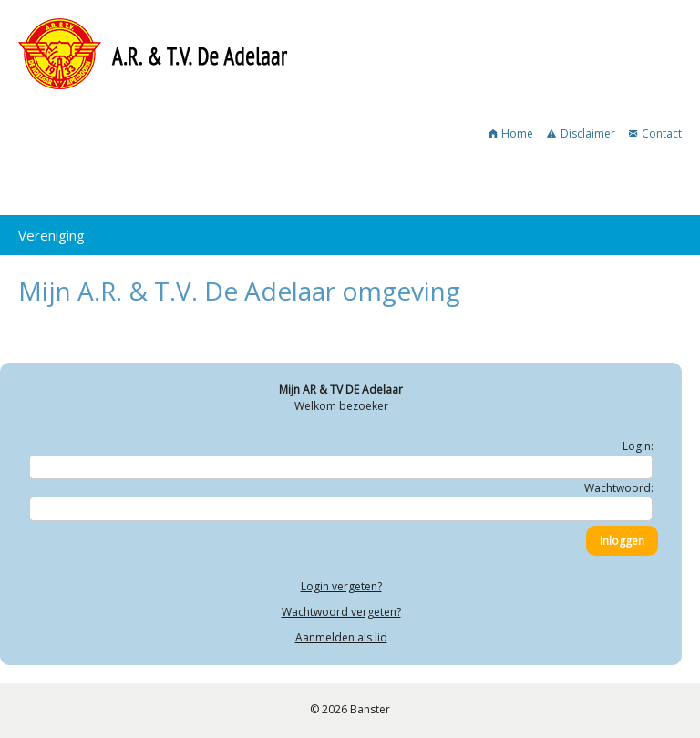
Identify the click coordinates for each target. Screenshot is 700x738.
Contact (655, 133)
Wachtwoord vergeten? (341, 612)
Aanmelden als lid (341, 637)
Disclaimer (581, 133)
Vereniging (51, 235)
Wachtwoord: (619, 488)
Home (511, 133)
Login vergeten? (341, 586)
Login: (638, 446)
